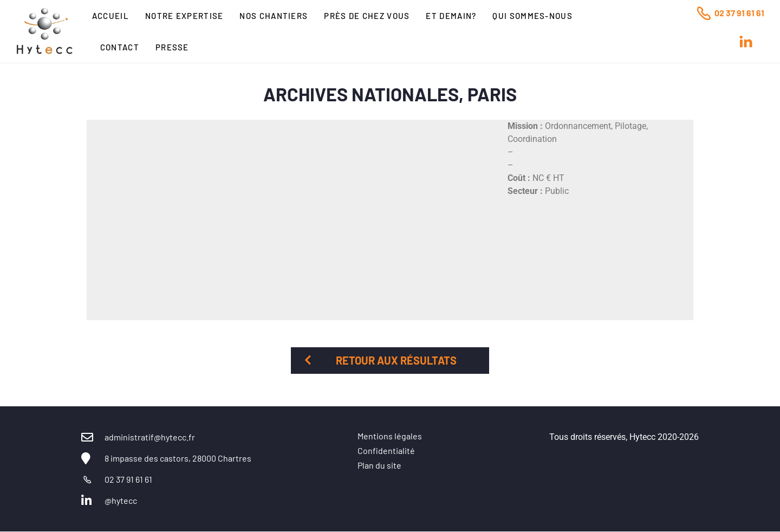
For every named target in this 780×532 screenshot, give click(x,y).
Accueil (110, 16)
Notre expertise (184, 16)
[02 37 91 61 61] (704, 13)
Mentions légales (390, 436)
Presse (172, 47)
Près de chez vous (367, 16)
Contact (120, 47)
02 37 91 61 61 (739, 13)
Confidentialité (386, 450)
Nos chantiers (274, 16)
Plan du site (379, 465)
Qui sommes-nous (532, 16)
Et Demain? (451, 16)
